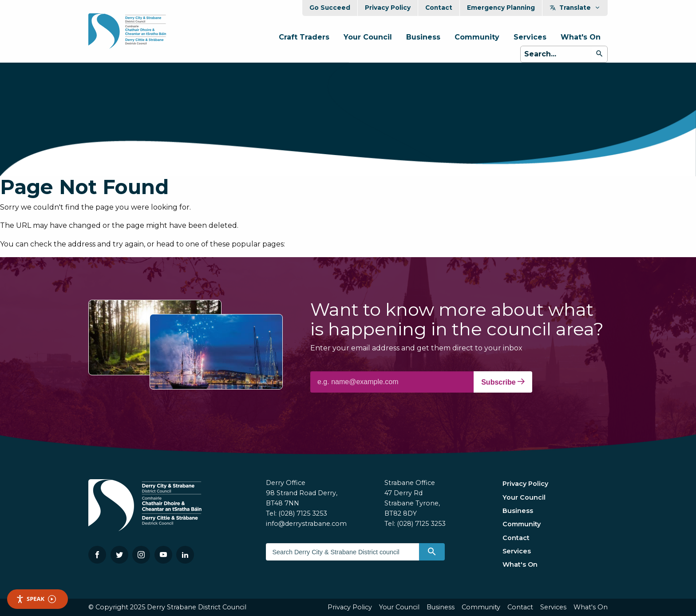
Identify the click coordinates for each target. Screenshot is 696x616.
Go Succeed (330, 8)
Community (477, 37)
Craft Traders (304, 37)
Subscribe (503, 382)
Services (530, 37)
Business (423, 37)
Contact (439, 8)
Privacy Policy (388, 8)
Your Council (368, 37)
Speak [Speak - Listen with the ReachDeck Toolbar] (36, 599)
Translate (575, 8)
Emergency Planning (501, 8)
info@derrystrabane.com (306, 524)
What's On (581, 37)
